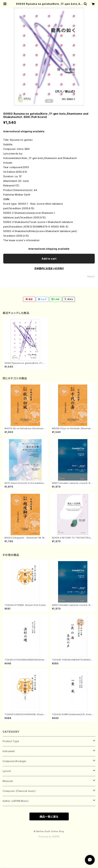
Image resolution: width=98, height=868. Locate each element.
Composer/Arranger (15, 761)
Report (91, 276)
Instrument (9, 751)
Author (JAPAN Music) (16, 801)
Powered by (49, 837)
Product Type (11, 741)
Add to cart (49, 259)
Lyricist (7, 771)
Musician (8, 781)
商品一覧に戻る (49, 817)
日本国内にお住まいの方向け (49, 268)
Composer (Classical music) (19, 791)
